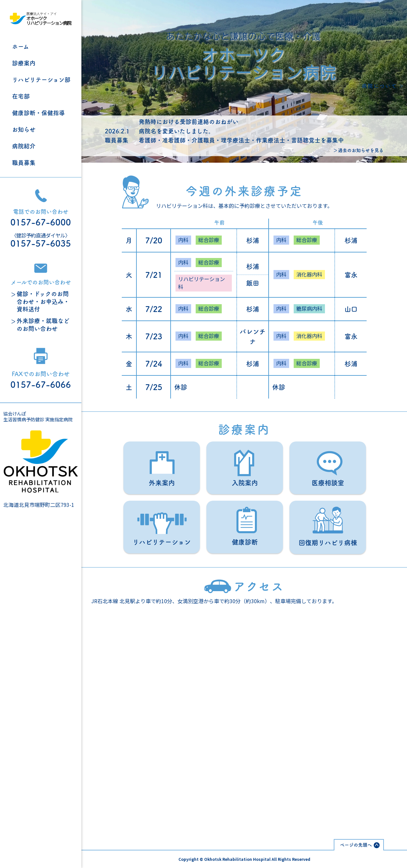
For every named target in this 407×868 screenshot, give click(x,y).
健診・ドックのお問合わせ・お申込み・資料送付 (43, 301)
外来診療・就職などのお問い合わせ (43, 325)
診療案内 (24, 63)
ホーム (21, 47)
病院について (379, 86)
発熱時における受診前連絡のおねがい (189, 122)
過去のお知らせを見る (361, 150)
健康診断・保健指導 (38, 113)
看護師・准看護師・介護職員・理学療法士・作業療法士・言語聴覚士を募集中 (241, 140)
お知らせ (24, 129)
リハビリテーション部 (41, 80)
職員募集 (24, 163)
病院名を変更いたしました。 (176, 131)
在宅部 (21, 96)
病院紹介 (24, 146)
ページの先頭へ (356, 845)
